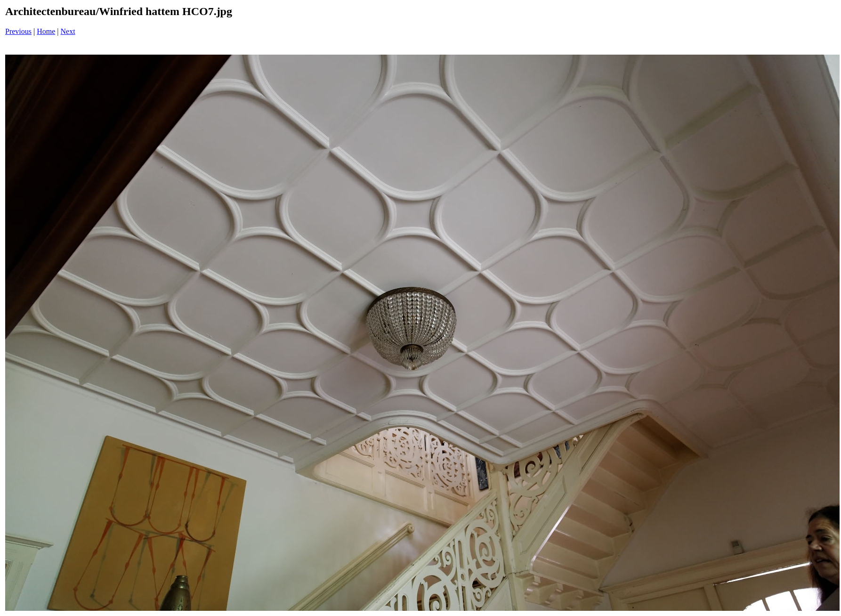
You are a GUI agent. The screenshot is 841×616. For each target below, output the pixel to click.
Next (68, 31)
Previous (18, 31)
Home (46, 31)
